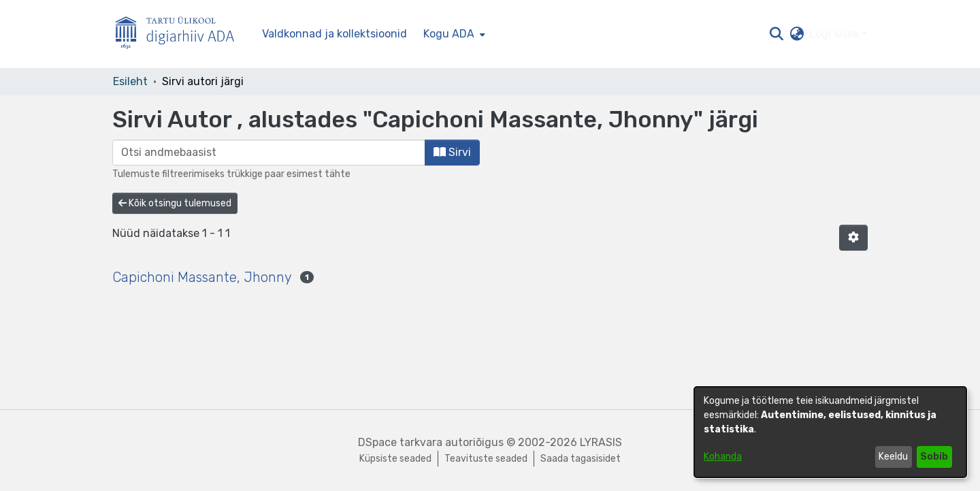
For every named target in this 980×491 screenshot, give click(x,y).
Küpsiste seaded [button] (395, 459)
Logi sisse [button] (835, 34)
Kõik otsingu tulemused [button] (175, 203)
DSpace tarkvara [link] (400, 442)
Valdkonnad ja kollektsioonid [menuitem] (334, 34)
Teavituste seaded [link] (486, 459)
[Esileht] (180, 34)
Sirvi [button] (452, 152)
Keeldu (893, 457)
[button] (776, 34)
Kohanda (723, 457)
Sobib (934, 457)
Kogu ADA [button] (449, 34)
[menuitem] (453, 34)
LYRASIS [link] (601, 442)
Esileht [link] (130, 81)
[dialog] (830, 432)
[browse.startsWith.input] (269, 153)
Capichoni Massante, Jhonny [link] (202, 277)
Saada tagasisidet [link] (581, 459)
